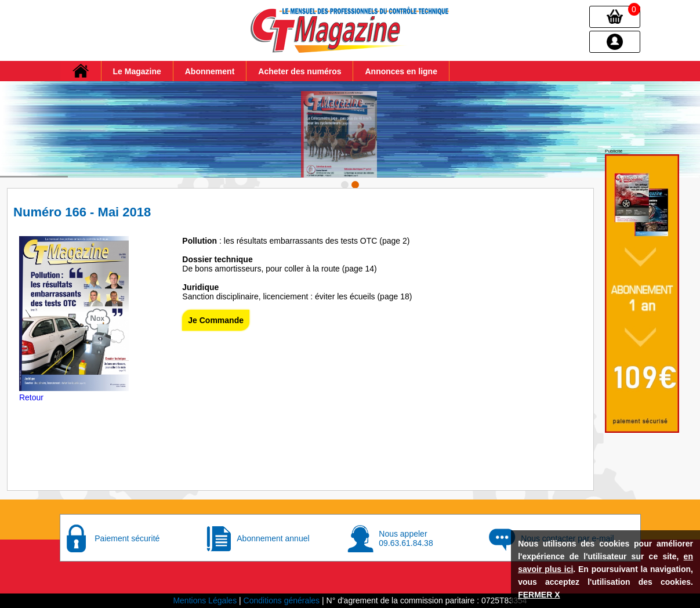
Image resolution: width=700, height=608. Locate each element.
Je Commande (216, 320)
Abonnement (210, 71)
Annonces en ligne (401, 71)
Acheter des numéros (300, 71)
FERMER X (539, 595)
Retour (31, 397)
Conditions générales (282, 600)
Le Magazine (137, 71)
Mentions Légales (205, 600)
